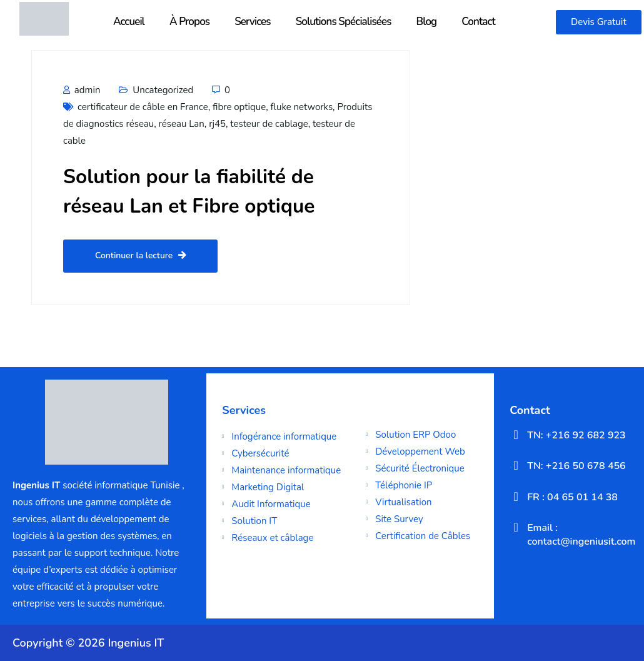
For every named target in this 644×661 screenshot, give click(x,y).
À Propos (189, 22)
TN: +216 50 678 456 (576, 466)
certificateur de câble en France (143, 107)
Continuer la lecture (141, 256)
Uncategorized (163, 90)
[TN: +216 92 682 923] (516, 435)
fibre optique (239, 107)
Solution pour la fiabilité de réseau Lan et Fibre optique (197, 191)
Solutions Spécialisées (344, 22)
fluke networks (302, 107)
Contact (478, 22)
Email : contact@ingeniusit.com (581, 535)
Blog (427, 22)
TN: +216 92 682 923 (576, 435)
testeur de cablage (269, 124)
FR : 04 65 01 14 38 (572, 497)
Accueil (129, 22)
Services (252, 22)
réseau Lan (182, 124)
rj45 (217, 124)
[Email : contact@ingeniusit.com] (516, 527)
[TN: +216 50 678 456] (516, 465)
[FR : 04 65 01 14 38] (516, 497)
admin (82, 90)
